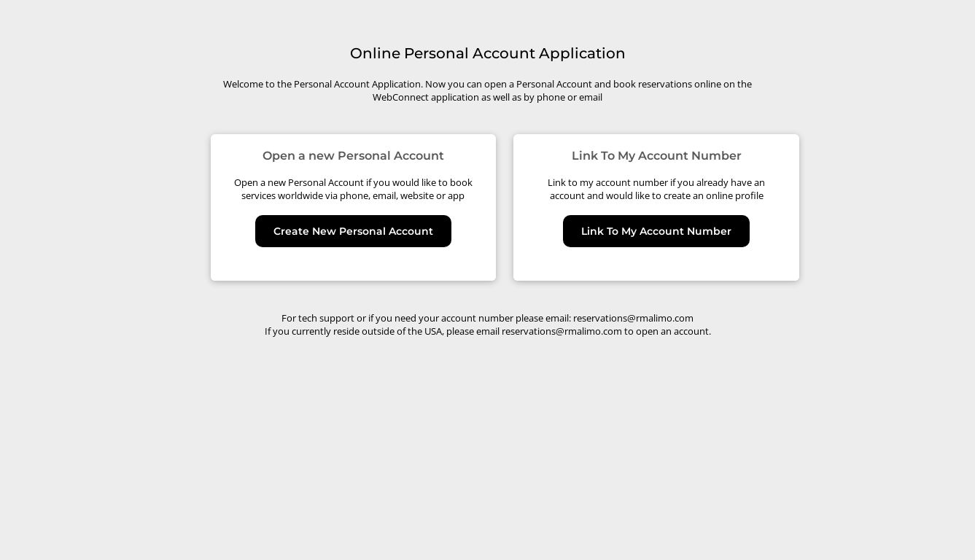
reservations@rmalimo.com (633, 318)
